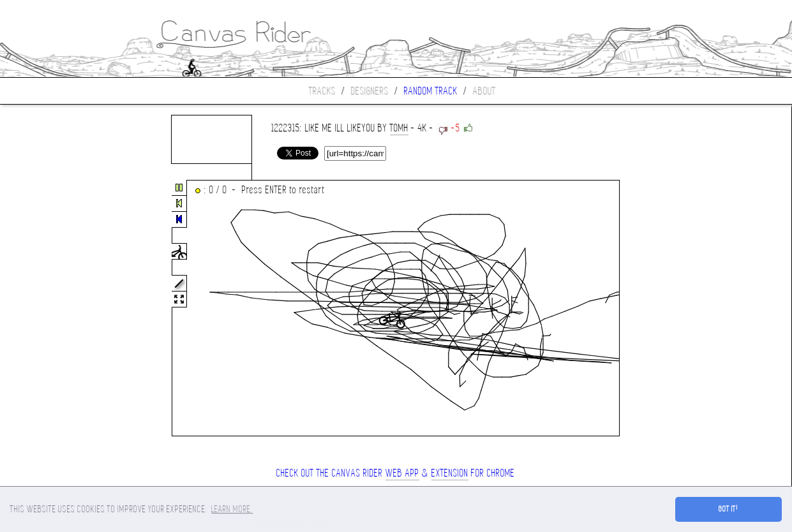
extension (450, 473)
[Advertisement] (54, 309)
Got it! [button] (728, 509)
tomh (399, 128)
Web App (402, 473)
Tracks (322, 91)
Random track (431, 91)
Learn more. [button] (232, 509)
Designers (370, 91)
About (484, 91)
